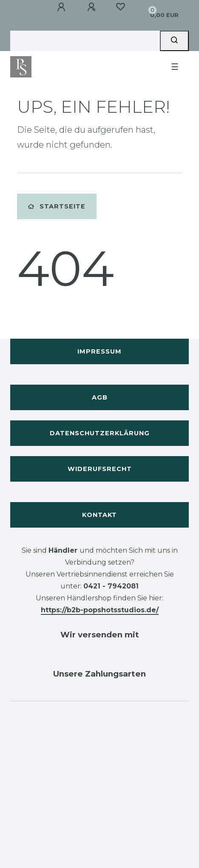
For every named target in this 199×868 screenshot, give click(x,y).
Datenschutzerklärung (100, 433)
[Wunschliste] (120, 7)
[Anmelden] (61, 7)
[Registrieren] (91, 7)
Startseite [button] (57, 206)
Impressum (99, 351)
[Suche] (174, 41)
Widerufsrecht (100, 469)
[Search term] (85, 41)
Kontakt (99, 515)
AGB (100, 397)
